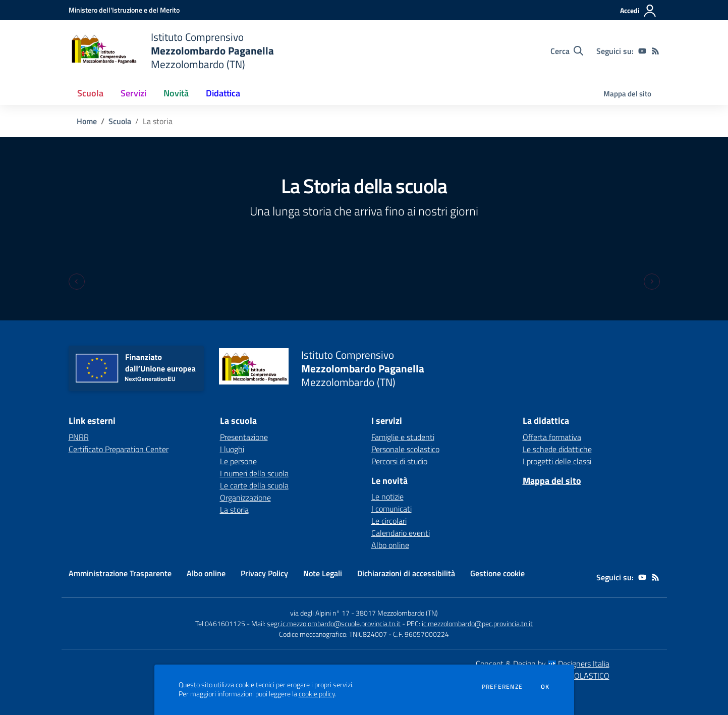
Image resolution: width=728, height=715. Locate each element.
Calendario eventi (401, 533)
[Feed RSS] (655, 51)
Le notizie (387, 497)
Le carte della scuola (254, 485)
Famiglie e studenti (403, 437)
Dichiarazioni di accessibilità (406, 573)
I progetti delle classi (557, 461)
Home (87, 121)
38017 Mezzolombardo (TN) (397, 613)
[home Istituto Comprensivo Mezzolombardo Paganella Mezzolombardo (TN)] (171, 51)
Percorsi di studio (399, 461)
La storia (234, 510)
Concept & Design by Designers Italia (543, 664)
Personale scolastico (405, 449)
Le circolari (389, 521)
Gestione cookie (497, 573)
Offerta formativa (552, 437)
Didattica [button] (223, 93)
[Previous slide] (77, 282)
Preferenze (502, 687)
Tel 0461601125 (220, 623)
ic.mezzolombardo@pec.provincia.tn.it (477, 623)
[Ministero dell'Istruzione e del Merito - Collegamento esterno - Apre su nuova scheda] (124, 10)
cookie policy (317, 694)
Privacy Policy (264, 573)
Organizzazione (245, 498)
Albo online (390, 545)
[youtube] (642, 51)
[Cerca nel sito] (567, 51)
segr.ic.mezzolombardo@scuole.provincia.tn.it (334, 623)
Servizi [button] (133, 93)
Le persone (238, 461)
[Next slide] (652, 282)
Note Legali (323, 573)
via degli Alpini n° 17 (320, 613)
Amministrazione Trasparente (120, 573)
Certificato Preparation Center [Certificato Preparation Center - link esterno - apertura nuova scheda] (119, 449)
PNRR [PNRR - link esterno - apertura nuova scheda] (79, 437)
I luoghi (232, 449)
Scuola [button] (90, 93)
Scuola (120, 121)
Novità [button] (176, 93)
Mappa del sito (627, 94)
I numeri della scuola (254, 473)
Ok (545, 687)
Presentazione (244, 437)
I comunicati (391, 509)
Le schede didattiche (557, 449)
